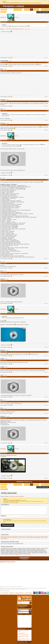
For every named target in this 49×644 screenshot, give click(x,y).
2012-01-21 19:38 (4, 281)
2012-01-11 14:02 (4, 22)
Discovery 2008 (32, 538)
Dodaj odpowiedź (43, 12)
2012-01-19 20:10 (4, 263)
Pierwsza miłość (25, 538)
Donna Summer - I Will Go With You (27, 537)
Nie (12, 58)
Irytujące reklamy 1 (22, 633)
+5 (14, 21)
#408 (47, 180)
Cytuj (47, 58)
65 (42, 10)
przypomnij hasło (28, 614)
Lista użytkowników (5, 593)
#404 (47, 101)
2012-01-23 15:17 (4, 410)
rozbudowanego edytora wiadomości (17, 496)
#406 (47, 125)
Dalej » (47, 10)
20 (29, 10)
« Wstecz (17, 10)
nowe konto (20, 614)
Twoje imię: (3, 516)
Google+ (34, 593)
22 (35, 10)
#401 (47, 22)
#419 (47, 418)
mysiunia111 (3, 17)
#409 (47, 263)
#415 (47, 369)
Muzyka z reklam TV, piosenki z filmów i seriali (24, 599)
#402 (47, 62)
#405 (47, 111)
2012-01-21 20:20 (4, 352)
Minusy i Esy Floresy (39, 537)
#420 (47, 453)
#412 (47, 314)
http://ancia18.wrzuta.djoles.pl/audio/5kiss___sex (18, 29)
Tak (9, 58)
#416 (47, 377)
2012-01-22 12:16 (4, 402)
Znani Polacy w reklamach (23, 635)
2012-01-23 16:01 (4, 418)
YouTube (45, 593)
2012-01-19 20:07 (4, 180)
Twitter (48, 593)
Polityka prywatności (19, 593)
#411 (47, 281)
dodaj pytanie (24, 558)
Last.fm (42, 593)
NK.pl (40, 593)
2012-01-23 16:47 (4, 453)
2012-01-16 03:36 (4, 125)
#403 (47, 71)
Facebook (37, 593)
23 (37, 10)
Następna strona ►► (24, 482)
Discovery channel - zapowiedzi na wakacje (12, 538)
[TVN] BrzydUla (4, 539)
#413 (47, 352)
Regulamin (12, 593)
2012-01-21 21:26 (4, 369)
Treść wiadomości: (5, 505)
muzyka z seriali (3, 12)
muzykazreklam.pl (4, 10)
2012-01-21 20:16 (4, 314)
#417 (47, 402)
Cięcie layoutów (7, 591)
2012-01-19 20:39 (4, 273)
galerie (24, 629)
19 (26, 10)
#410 (47, 273)
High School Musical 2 (14, 537)
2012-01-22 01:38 (4, 377)
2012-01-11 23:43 (4, 62)
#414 (47, 360)
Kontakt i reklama (28, 593)
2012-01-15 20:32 (4, 101)
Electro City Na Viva (5, 537)
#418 (47, 410)
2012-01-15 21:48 (4, 111)
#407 (47, 140)
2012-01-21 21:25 (4, 360)
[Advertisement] (12, 85)
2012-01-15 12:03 (4, 71)
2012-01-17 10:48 (4, 140)
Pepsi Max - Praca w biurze (42, 538)
